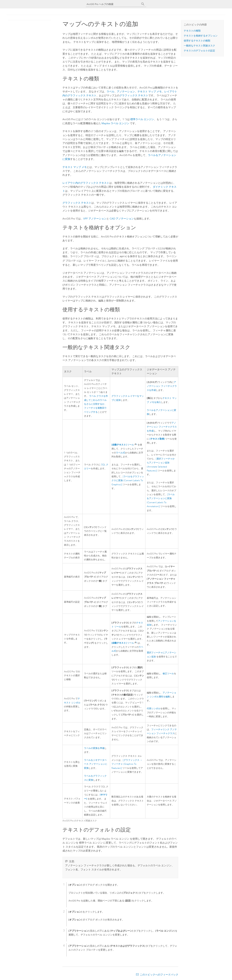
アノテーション (126, 92)
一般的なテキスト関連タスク (199, 46)
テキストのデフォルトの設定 (199, 51)
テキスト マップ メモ (150, 92)
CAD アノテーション (122, 219)
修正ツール (168, 673)
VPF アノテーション (95, 219)
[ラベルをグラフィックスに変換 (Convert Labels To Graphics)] (128, 480)
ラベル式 (121, 452)
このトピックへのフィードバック (159, 974)
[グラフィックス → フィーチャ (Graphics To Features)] (127, 764)
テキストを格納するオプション (201, 36)
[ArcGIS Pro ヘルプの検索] (113, 4)
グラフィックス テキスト (134, 95)
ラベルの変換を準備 (94, 748)
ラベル (110, 92)
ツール (123, 444)
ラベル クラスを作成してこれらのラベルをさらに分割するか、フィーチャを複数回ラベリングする (96, 403)
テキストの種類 (192, 31)
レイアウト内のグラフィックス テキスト (86, 183)
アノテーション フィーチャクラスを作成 (162, 386)
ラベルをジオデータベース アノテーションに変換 (96, 764)
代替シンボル (154, 708)
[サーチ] (143, 4)
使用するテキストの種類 (197, 41)
